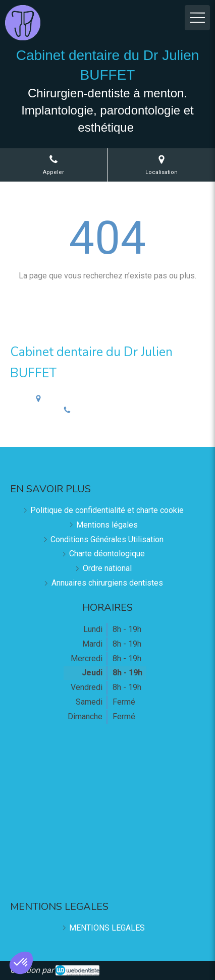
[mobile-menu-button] (197, 18)
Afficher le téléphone (116, 410)
